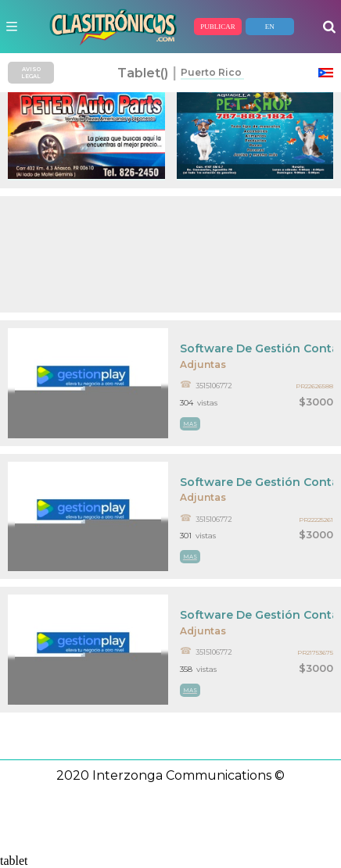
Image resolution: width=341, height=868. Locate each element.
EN (270, 27)
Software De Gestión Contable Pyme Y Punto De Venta (257, 348)
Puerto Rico (211, 72)
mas (190, 424)
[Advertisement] (170, 254)
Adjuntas (203, 364)
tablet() (143, 73)
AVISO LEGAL (31, 73)
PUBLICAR (218, 27)
